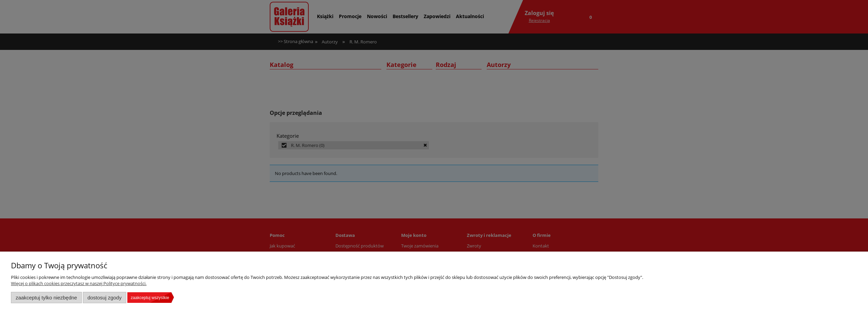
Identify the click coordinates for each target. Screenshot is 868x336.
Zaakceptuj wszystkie (150, 298)
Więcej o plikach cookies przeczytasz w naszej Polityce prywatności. (79, 283)
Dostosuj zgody (104, 298)
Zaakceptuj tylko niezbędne (46, 298)
